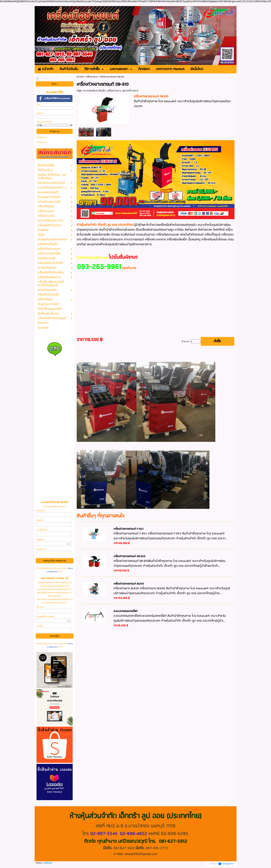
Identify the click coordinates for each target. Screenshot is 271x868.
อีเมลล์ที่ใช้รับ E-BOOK (45, 617)
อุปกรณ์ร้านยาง (130, 91)
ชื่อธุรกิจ (40, 520)
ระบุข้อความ (41, 549)
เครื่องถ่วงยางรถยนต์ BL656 (129, 584)
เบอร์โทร (40, 626)
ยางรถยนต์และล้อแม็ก (94, 91)
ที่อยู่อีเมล (40, 540)
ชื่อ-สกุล (40, 607)
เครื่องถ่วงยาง (92, 77)
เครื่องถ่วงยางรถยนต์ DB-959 (129, 556)
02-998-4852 (133, 834)
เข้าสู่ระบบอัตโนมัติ (44, 122)
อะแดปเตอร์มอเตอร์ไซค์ (125, 611)
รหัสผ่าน (40, 113)
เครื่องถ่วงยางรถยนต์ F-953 (129, 529)
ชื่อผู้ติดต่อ (41, 511)
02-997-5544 (104, 834)
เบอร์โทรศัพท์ (42, 530)
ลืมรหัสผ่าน (41, 137)
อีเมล (39, 105)
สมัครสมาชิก (42, 142)
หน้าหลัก (80, 77)
